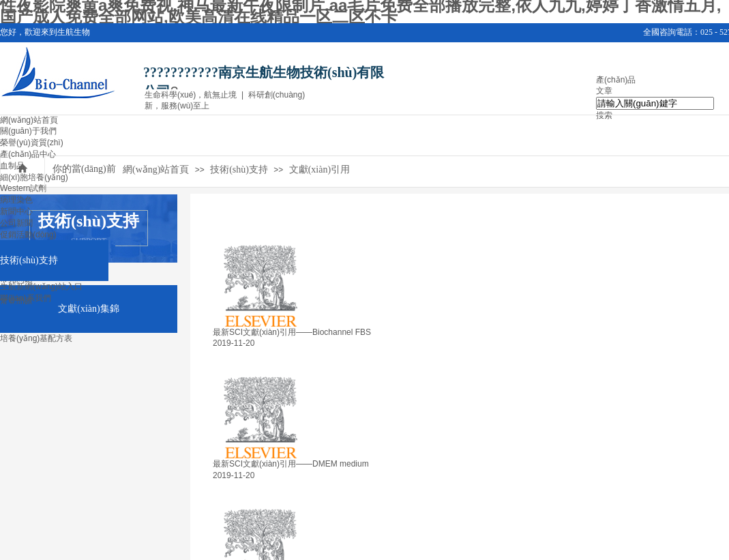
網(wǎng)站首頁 (29, 120)
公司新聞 (16, 223)
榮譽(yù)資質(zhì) (32, 143)
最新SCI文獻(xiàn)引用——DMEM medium (291, 464)
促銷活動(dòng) (28, 235)
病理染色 (16, 200)
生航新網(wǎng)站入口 (41, 286)
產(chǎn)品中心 (28, 154)
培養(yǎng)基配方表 (36, 338)
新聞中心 (16, 211)
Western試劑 (23, 188)
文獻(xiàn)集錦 (88, 309)
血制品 (12, 166)
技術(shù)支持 (29, 260)
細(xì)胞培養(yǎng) (34, 177)
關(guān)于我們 (28, 131)
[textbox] (655, 103)
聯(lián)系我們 (26, 298)
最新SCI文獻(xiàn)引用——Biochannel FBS (292, 332)
